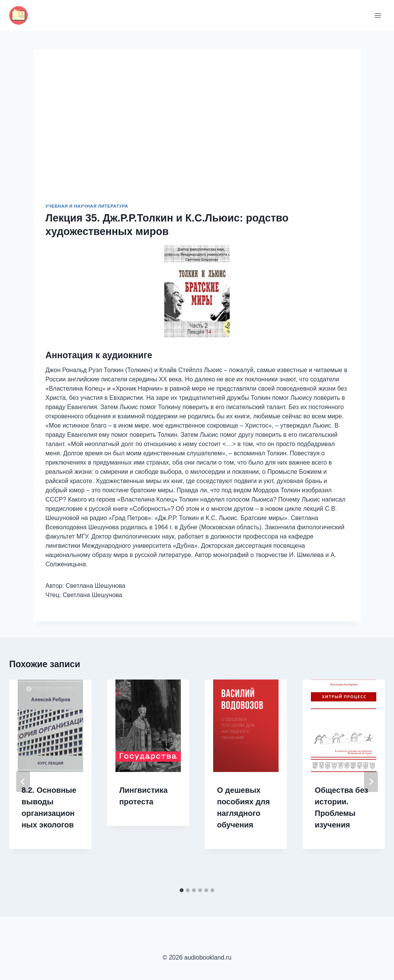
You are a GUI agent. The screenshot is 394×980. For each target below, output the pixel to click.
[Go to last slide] (23, 782)
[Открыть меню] (378, 15)
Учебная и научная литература (87, 206)
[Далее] (371, 782)
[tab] (182, 890)
